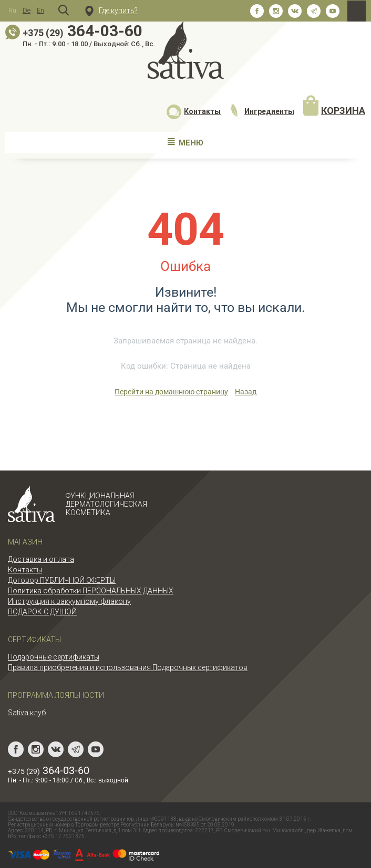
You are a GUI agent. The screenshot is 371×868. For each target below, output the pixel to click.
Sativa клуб (27, 713)
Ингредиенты (261, 111)
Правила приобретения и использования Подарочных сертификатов (128, 667)
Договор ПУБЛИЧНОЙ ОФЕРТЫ (62, 580)
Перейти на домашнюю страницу (171, 392)
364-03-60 (83, 31)
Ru (12, 10)
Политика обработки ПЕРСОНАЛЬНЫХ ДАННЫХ (91, 591)
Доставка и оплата (41, 559)
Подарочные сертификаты (54, 657)
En (40, 10)
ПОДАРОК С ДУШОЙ (42, 612)
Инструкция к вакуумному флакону (69, 601)
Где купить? (111, 11)
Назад (246, 392)
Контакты (194, 111)
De (27, 10)
